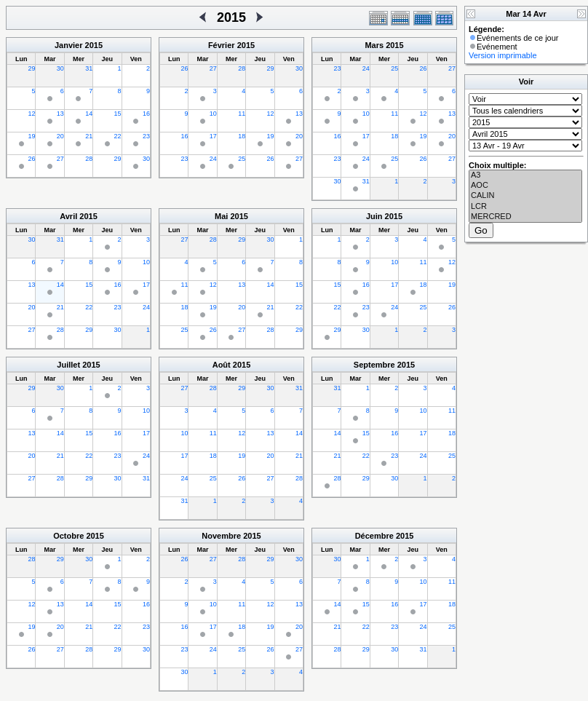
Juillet (68, 365)
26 (31, 159)
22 (118, 136)
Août (222, 365)
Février (222, 45)
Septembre (374, 365)
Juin (374, 216)
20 (60, 136)
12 (31, 114)
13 (60, 114)
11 (242, 114)
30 (60, 68)
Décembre (374, 536)
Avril (68, 216)
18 (242, 136)
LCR (525, 207)
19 (31, 136)
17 (213, 136)
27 (60, 159)
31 (89, 68)
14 (89, 114)
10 (213, 114)
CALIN (525, 196)
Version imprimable (503, 55)
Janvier (69, 45)
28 (89, 159)
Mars (374, 45)
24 (213, 159)
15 (118, 114)
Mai (221, 216)
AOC (525, 186)
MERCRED (525, 217)
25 (242, 159)
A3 (525, 175)
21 (89, 136)
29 (31, 68)
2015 (94, 45)
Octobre (68, 536)
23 (146, 136)
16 (146, 114)
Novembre (221, 536)
